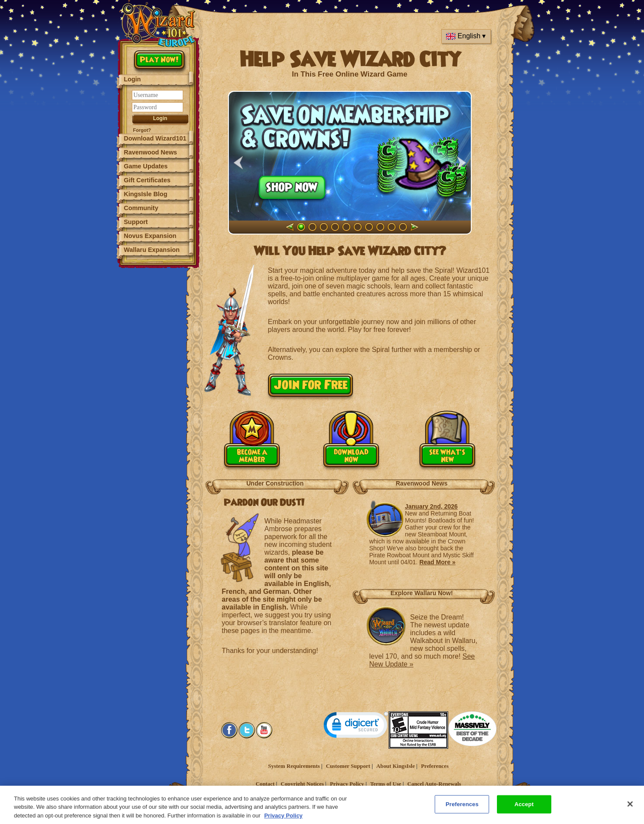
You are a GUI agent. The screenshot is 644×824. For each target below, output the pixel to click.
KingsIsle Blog (146, 194)
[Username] (158, 95)
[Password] (158, 107)
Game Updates (146, 166)
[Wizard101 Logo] (159, 24)
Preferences (434, 766)
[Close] (630, 812)
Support (136, 222)
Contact (265, 784)
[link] (356, 727)
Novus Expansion (150, 236)
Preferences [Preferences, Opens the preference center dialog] (462, 812)
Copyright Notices (302, 784)
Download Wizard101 (155, 138)
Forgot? (142, 130)
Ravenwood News (151, 152)
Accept (524, 812)
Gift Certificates (147, 180)
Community (141, 208)
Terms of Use (386, 784)
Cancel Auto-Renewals (434, 784)
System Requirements (294, 766)
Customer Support (348, 766)
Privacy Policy (347, 784)
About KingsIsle (396, 766)
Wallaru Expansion (152, 250)
